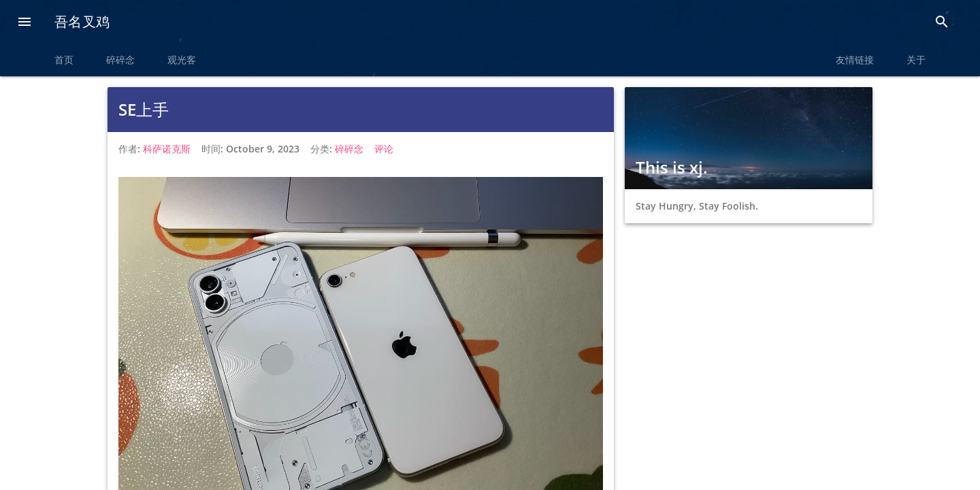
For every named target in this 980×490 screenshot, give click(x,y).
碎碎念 (120, 60)
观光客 (182, 60)
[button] (24, 23)
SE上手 (144, 109)
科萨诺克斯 (167, 149)
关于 (916, 60)
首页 (64, 60)
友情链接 (855, 60)
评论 (384, 149)
